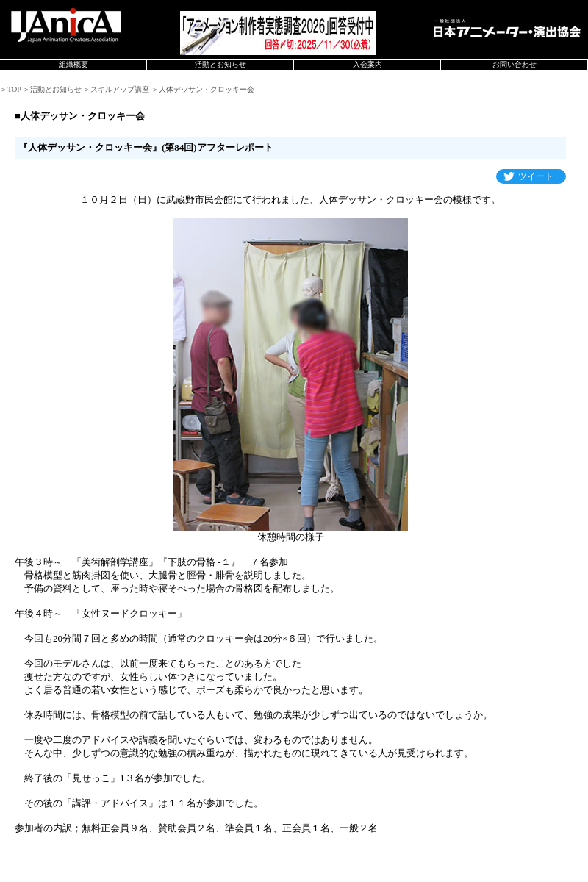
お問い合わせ (514, 64)
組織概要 (73, 64)
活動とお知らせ (220, 64)
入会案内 (367, 64)
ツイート (536, 176)
